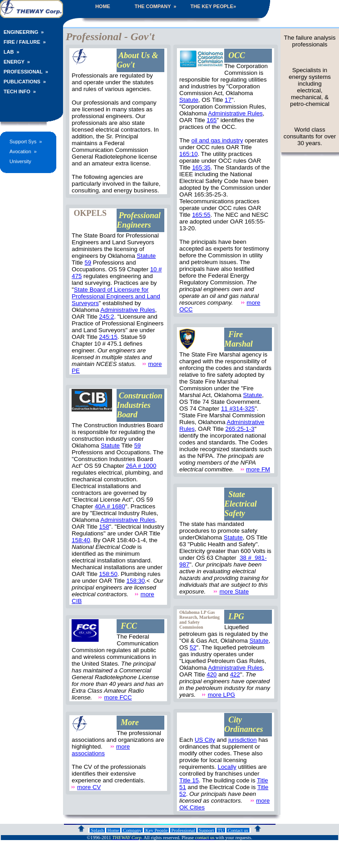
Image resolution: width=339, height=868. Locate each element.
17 (228, 100)
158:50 (108, 574)
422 (235, 674)
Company (132, 830)
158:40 (81, 540)
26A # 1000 (141, 466)
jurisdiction (242, 740)
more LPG (221, 695)
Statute (146, 256)
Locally (227, 767)
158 (104, 527)
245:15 (108, 337)
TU (221, 830)
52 (193, 647)
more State (234, 592)
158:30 (136, 581)
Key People (156, 830)
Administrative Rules (128, 310)
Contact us (238, 830)
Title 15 (189, 780)
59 (88, 263)
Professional (183, 830)
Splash (97, 830)
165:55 (201, 215)
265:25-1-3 (240, 429)
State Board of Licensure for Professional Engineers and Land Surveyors (116, 296)
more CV (89, 787)
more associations (101, 750)
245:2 (106, 317)
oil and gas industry (217, 140)
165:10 (188, 154)
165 (212, 120)
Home (113, 830)
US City (205, 740)
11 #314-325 (238, 409)
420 (212, 674)
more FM (258, 469)
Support (206, 830)
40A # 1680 (110, 506)
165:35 (201, 167)
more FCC (118, 697)
